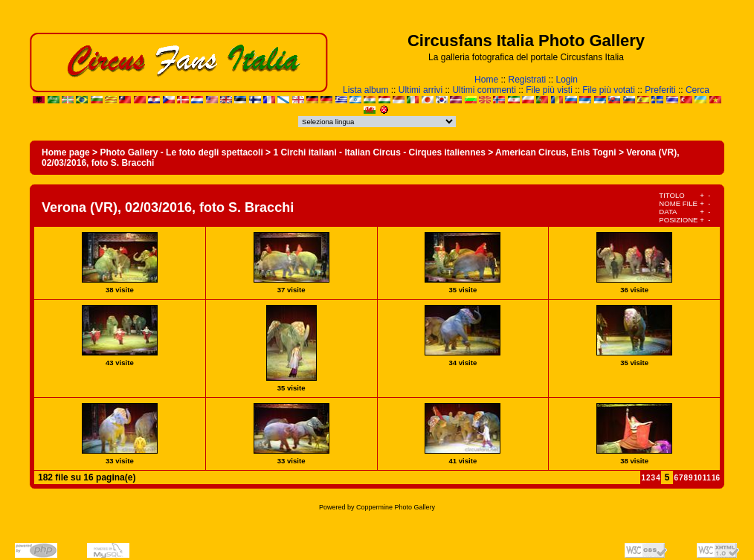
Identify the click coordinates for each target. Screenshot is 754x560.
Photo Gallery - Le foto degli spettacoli (181, 152)
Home (486, 80)
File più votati (609, 90)
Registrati (527, 80)
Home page (66, 152)
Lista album (365, 90)
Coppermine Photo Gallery (396, 507)
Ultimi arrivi (420, 90)
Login (567, 80)
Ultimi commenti (484, 90)
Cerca (697, 90)
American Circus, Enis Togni (555, 152)
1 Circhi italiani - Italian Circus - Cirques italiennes (379, 152)
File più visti (549, 90)
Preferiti (660, 90)
